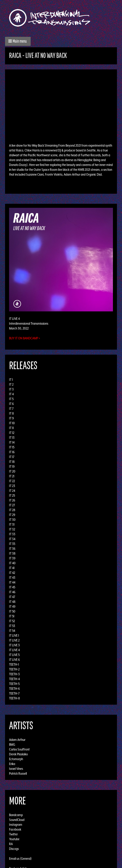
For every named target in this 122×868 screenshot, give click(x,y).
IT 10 (12, 423)
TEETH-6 (14, 689)
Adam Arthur (17, 740)
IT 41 (12, 568)
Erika (12, 764)
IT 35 (12, 544)
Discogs (14, 849)
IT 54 (12, 631)
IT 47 (12, 597)
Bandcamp (16, 815)
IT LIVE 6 (14, 660)
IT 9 (11, 418)
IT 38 (12, 553)
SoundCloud (17, 820)
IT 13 (12, 438)
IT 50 (12, 611)
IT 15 (12, 447)
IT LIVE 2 (14, 640)
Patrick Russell (18, 773)
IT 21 (12, 476)
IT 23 (12, 486)
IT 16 (12, 452)
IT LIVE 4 (14, 650)
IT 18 (12, 462)
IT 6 (11, 404)
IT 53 (12, 626)
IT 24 (12, 491)
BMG (12, 744)
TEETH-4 (14, 679)
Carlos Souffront (19, 749)
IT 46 (12, 592)
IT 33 (12, 534)
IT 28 (12, 510)
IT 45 (12, 587)
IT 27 (12, 505)
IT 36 (12, 549)
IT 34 (12, 539)
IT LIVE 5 (14, 655)
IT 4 (11, 394)
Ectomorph (16, 759)
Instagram (16, 825)
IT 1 (11, 380)
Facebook (15, 829)
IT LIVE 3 (14, 645)
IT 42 (12, 573)
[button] (18, 41)
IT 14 (12, 442)
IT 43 (12, 578)
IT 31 (12, 524)
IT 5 (11, 399)
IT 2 (11, 384)
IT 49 (12, 606)
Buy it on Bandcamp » (25, 338)
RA (11, 844)
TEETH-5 (14, 684)
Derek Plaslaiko (18, 754)
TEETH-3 (14, 674)
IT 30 (12, 520)
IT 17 (12, 457)
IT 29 (12, 515)
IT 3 (11, 389)
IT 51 (12, 616)
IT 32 (12, 529)
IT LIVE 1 (14, 635)
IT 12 (12, 433)
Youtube (14, 839)
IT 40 (12, 563)
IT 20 (12, 471)
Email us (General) (20, 859)
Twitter (13, 834)
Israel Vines (16, 769)
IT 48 (12, 602)
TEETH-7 (14, 693)
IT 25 (12, 495)
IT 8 (11, 413)
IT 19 (12, 466)
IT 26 (12, 500)
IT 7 (11, 409)
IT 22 (12, 481)
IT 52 (12, 621)
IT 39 (12, 558)
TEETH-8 (15, 698)
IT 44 (12, 582)
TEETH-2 (14, 669)
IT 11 (11, 428)
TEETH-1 (14, 664)
